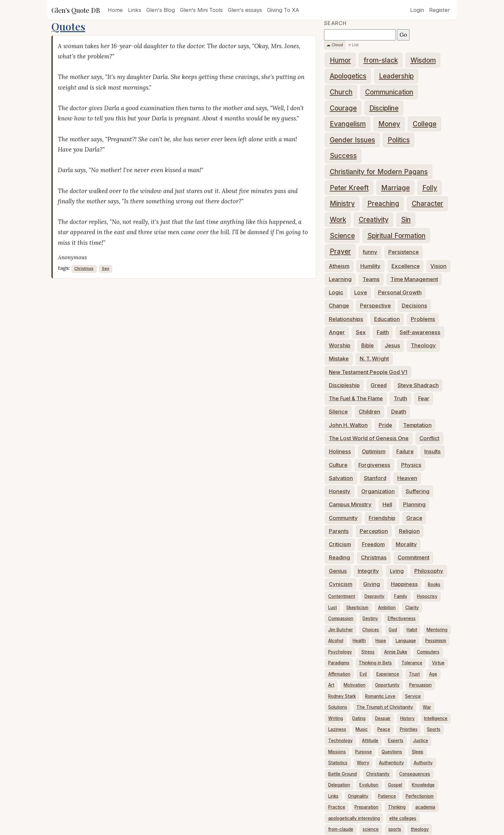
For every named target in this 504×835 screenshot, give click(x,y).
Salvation (341, 478)
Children (369, 412)
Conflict (429, 438)
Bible (368, 345)
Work (338, 220)
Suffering (418, 491)
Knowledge (423, 785)
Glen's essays (245, 10)
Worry (363, 763)
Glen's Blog (161, 10)
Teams (371, 279)
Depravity (374, 596)
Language (406, 641)
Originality (358, 796)
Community (343, 518)
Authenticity (392, 763)
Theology (423, 345)
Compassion (341, 618)
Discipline (384, 108)
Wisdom (423, 60)
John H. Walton (348, 425)
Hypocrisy (427, 596)
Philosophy (429, 571)
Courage (343, 108)
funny (370, 252)
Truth (401, 398)
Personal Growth (400, 292)
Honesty (340, 491)
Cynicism (341, 584)
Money (389, 124)
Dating (359, 718)
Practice (337, 807)
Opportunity (387, 685)
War (427, 707)
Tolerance (412, 663)
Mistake (339, 359)
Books (434, 584)
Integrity (368, 571)
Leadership (396, 76)
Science (342, 236)
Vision (438, 266)
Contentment (342, 596)
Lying (397, 571)
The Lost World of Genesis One (369, 438)
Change (339, 306)
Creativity (374, 220)
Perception (374, 531)
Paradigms (339, 663)
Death (399, 412)
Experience (388, 674)
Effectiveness (402, 618)
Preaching (383, 204)
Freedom (373, 544)
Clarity (412, 608)
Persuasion (420, 685)
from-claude (341, 829)
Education (387, 319)
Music (362, 729)
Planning (414, 504)
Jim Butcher (341, 630)
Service (413, 696)
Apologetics (348, 76)
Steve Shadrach (418, 385)
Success (343, 156)
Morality (406, 544)
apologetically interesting (354, 818)
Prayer (340, 251)
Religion (409, 531)
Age (433, 674)
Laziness (337, 729)
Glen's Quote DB (76, 10)
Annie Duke (396, 652)
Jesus (392, 345)
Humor (340, 60)
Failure (405, 451)
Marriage (396, 188)
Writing (336, 718)
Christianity (378, 774)
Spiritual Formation (396, 236)
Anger (337, 332)
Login (417, 10)
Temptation (417, 425)
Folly (430, 188)
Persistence (404, 252)
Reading (339, 557)
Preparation (366, 807)
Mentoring (437, 630)
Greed (379, 385)
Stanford (375, 478)
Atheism (339, 266)
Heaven (407, 478)
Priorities (409, 729)
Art (331, 685)
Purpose (364, 752)
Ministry (342, 204)
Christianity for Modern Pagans (379, 172)
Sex (106, 268)
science (371, 829)
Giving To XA (283, 10)
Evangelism (348, 124)
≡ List (354, 45)
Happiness (404, 584)
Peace (384, 729)
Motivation (355, 685)
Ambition (387, 608)
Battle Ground (342, 774)
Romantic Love (380, 696)
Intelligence (436, 718)
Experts (396, 741)
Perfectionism (420, 796)
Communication (389, 92)
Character (428, 204)
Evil (363, 674)
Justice (421, 741)
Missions (337, 752)
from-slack (381, 60)
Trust (414, 674)
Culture (338, 465)
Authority (423, 763)
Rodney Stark (342, 696)
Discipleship (344, 385)
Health (359, 641)
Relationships (346, 319)
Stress (368, 652)
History (407, 718)
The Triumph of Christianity (385, 707)
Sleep (418, 752)
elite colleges (403, 818)
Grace (414, 518)
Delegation (339, 785)
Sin (406, 220)
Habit (412, 630)
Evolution (369, 785)
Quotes (68, 26)
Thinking (397, 807)
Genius (338, 571)
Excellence (406, 266)
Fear (424, 398)
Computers (428, 652)
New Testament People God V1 (368, 372)
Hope (381, 641)
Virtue (438, 663)
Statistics (338, 763)
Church (341, 92)
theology (420, 829)
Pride (385, 425)
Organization (378, 491)
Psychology (340, 652)
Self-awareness (420, 332)
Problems (423, 319)
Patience (387, 796)
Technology (340, 741)
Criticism (340, 544)
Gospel (395, 785)
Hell (387, 504)
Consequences (415, 774)
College (425, 124)
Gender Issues (352, 140)
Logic (336, 292)
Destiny (370, 618)
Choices (371, 630)
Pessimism (436, 641)
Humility (370, 266)
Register (440, 10)
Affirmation (339, 674)
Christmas (84, 268)
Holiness (340, 451)
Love (361, 292)
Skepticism (357, 608)
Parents (339, 531)
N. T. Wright (374, 359)
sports (395, 829)
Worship (340, 345)
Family (401, 596)
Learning (340, 279)
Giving (372, 584)
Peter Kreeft (349, 188)
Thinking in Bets (375, 663)
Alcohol (336, 641)
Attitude (370, 741)
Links (135, 10)
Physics (411, 465)
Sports (434, 729)
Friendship (382, 518)
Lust (333, 608)
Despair (383, 718)
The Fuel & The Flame (356, 398)
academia (425, 807)
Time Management (414, 279)
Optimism (374, 451)
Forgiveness (374, 465)
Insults (432, 451)
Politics (399, 140)
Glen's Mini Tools (201, 10)
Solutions (338, 707)
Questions (392, 752)
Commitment (414, 557)
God (393, 630)
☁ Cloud (335, 45)
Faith (383, 332)
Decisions (414, 306)
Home (115, 10)
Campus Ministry (350, 504)
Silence (338, 412)
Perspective (375, 306)
